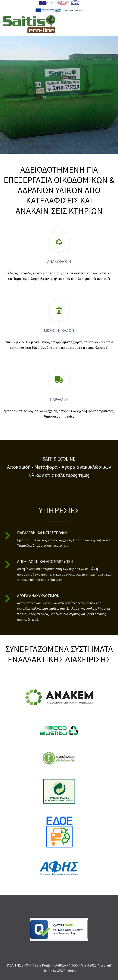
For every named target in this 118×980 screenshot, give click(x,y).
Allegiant (105, 965)
